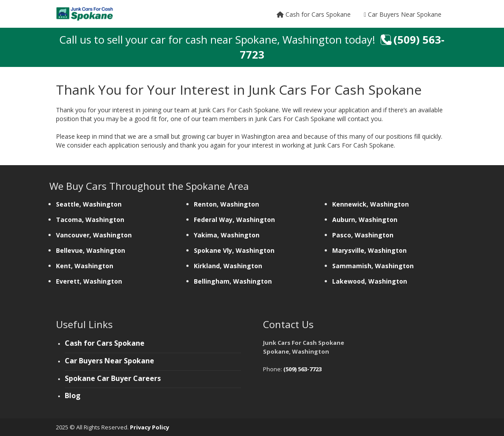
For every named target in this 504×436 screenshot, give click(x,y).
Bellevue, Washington (91, 250)
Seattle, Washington (90, 204)
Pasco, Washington (364, 235)
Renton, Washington (227, 204)
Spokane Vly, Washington (235, 250)
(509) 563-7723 (302, 369)
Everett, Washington (89, 281)
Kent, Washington (85, 266)
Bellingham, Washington (233, 281)
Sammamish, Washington (374, 266)
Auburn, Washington (366, 220)
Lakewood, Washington (370, 281)
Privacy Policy (150, 427)
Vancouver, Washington (95, 235)
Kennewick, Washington (371, 204)
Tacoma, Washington (91, 220)
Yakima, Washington (228, 235)
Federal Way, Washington (234, 220)
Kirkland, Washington (229, 266)
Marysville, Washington (370, 250)
